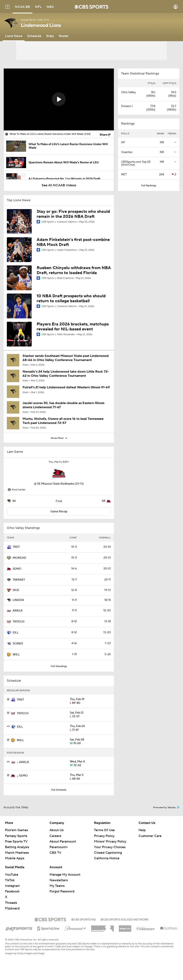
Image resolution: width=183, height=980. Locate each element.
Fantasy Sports (16, 836)
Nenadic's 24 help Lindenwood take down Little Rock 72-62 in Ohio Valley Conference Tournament (66, 374)
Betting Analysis (17, 847)
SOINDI (18, 644)
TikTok (10, 880)
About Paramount (63, 842)
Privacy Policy (104, 836)
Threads (11, 903)
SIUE (16, 590)
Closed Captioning (108, 853)
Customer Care (150, 836)
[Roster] (64, 36)
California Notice (107, 858)
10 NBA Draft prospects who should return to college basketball (71, 299)
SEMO (17, 569)
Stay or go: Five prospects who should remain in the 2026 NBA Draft (73, 214)
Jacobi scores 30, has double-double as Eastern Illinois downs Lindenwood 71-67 (63, 405)
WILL (16, 655)
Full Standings (59, 666)
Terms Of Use (104, 830)
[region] (59, 99)
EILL (16, 633)
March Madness (17, 853)
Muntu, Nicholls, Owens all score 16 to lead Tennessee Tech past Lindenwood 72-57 (63, 421)
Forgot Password (62, 891)
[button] (59, 99)
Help (142, 830)
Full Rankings (149, 186)
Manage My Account (65, 875)
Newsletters (59, 880)
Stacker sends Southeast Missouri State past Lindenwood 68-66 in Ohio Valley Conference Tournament (66, 358)
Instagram (12, 886)
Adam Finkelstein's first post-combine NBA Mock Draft (73, 242)
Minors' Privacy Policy (110, 842)
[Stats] (50, 36)
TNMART (19, 580)
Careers (55, 836)
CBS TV (55, 853)
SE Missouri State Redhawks (55, 484)
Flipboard (12, 908)
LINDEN (18, 600)
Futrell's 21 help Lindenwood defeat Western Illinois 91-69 (66, 387)
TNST (16, 547)
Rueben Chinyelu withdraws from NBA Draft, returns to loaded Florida (74, 270)
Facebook (12, 891)
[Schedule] (34, 36)
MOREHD (19, 558)
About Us (57, 830)
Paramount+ (59, 847)
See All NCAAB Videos (59, 185)
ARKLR (18, 611)
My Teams (57, 886)
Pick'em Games (16, 830)
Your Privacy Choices (110, 847)
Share (103, 135)
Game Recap (59, 512)
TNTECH (19, 622)
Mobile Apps (15, 858)
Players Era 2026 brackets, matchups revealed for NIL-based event (73, 327)
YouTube (12, 875)
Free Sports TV (16, 842)
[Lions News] (14, 36)
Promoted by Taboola (166, 808)
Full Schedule (59, 790)
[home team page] (59, 473)
